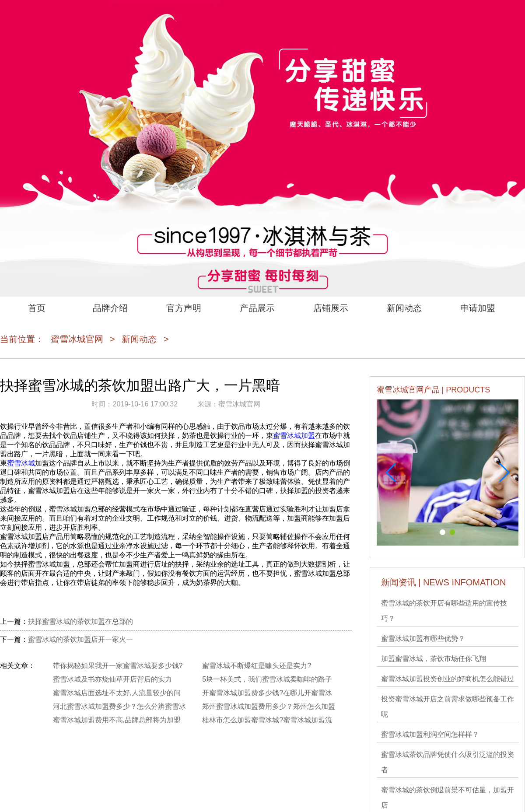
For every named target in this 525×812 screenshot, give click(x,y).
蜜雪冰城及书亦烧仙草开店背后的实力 (112, 679)
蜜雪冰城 (21, 463)
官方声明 (184, 308)
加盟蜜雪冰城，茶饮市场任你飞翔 (434, 659)
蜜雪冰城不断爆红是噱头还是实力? (257, 666)
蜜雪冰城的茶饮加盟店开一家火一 (80, 639)
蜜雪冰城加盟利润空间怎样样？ (430, 734)
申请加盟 (478, 308)
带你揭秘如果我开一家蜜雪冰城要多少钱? (118, 666)
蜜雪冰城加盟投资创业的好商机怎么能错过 (448, 679)
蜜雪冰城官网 (77, 339)
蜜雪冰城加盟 (294, 436)
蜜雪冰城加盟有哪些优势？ (423, 639)
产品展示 (257, 308)
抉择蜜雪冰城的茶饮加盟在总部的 (80, 621)
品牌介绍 (110, 308)
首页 (37, 308)
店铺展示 (331, 308)
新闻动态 (404, 308)
